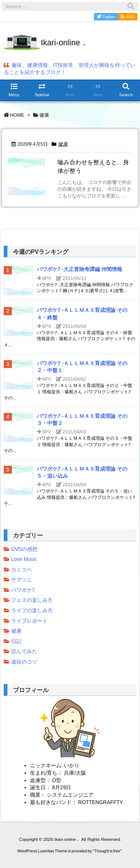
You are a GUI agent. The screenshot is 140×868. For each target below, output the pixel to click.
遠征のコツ (24, 662)
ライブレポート (29, 621)
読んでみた (24, 651)
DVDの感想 (24, 549)
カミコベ (22, 570)
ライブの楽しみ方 (32, 611)
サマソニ (22, 580)
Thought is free (107, 858)
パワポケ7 (23, 590)
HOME (17, 115)
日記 (16, 641)
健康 (63, 144)
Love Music (24, 559)
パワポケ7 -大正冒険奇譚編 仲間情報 (79, 269)
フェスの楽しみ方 (32, 600)
